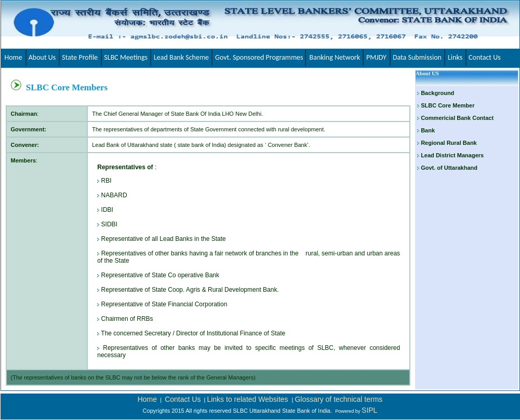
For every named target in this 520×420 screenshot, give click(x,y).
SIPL (369, 410)
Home (147, 399)
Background (437, 93)
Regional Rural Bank (448, 143)
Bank (428, 130)
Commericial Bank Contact (457, 118)
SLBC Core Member (448, 105)
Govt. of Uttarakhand (448, 168)
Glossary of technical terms (338, 399)
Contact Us (183, 399)
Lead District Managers (451, 155)
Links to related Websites (248, 399)
